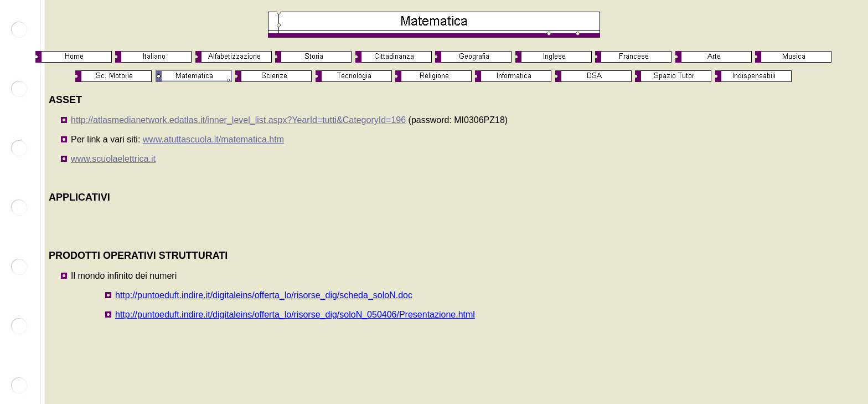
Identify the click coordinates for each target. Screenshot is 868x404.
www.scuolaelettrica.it (113, 159)
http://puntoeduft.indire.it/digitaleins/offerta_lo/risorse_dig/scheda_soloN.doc (264, 295)
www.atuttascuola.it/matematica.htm (213, 139)
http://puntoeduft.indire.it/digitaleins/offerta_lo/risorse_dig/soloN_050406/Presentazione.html (295, 314)
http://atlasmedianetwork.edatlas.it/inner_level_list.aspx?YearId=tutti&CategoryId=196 (238, 120)
